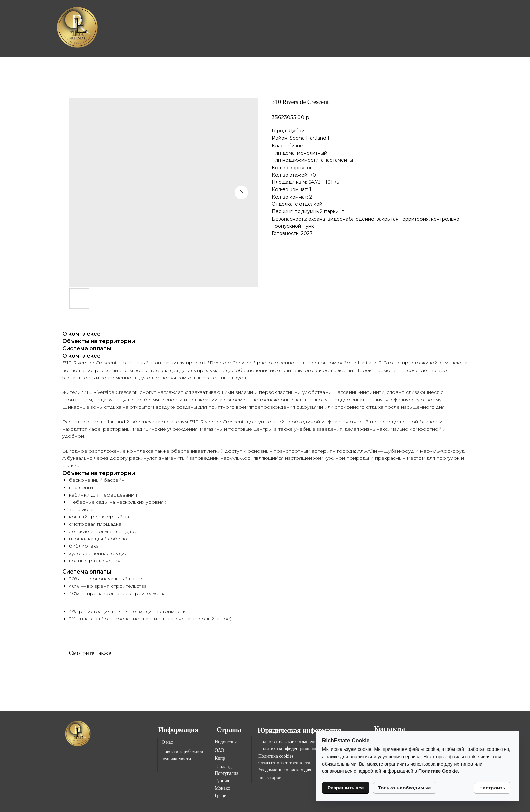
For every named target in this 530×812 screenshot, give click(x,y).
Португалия (226, 773)
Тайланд (223, 767)
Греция (222, 796)
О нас (167, 742)
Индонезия (226, 742)
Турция (222, 781)
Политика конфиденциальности (290, 749)
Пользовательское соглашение (289, 742)
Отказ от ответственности (284, 763)
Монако (222, 788)
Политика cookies (276, 756)
